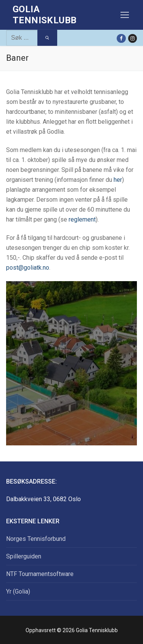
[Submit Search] (47, 38)
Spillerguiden (24, 556)
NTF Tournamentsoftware (40, 574)
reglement (82, 219)
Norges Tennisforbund (36, 539)
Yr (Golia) (18, 591)
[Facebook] (121, 38)
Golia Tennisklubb (44, 15)
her (118, 180)
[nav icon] (125, 15)
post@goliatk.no (28, 268)
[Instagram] (133, 38)
